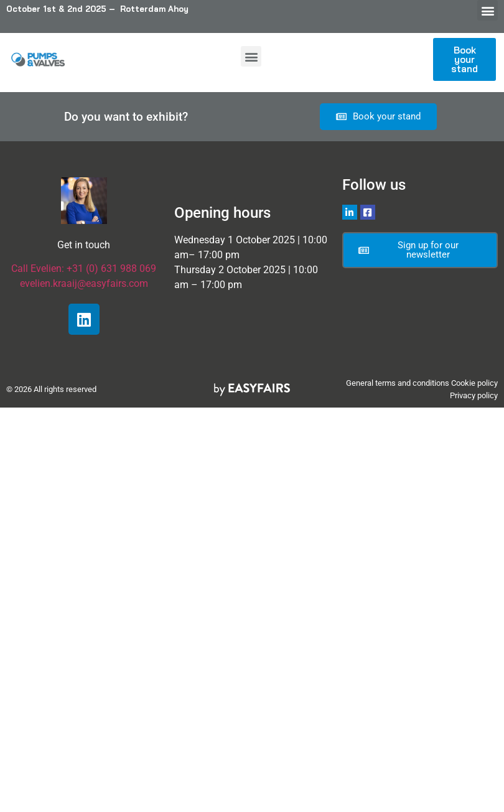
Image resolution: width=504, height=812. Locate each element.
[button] (488, 10)
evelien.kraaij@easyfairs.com (84, 283)
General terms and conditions (398, 383)
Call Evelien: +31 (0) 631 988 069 (84, 268)
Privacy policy (474, 395)
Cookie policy (474, 383)
